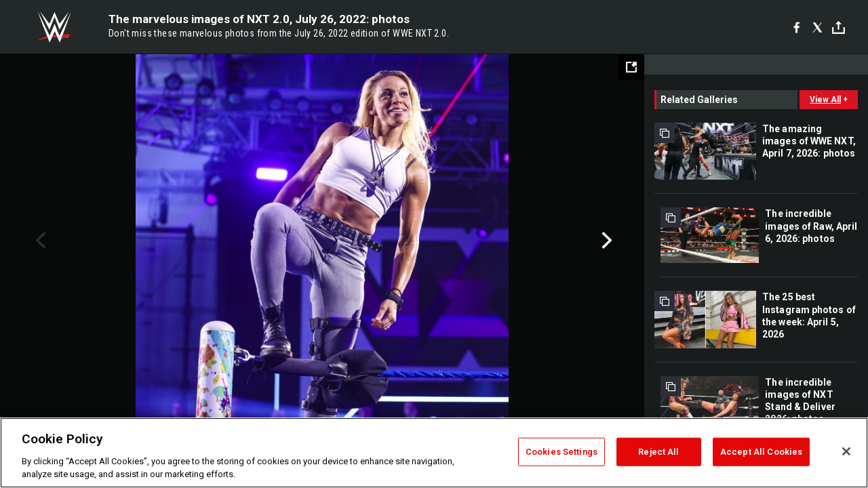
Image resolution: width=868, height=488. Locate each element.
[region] (434, 453)
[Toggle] (839, 27)
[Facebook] (796, 27)
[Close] (846, 451)
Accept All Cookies (761, 452)
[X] (817, 27)
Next (605, 241)
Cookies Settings (561, 452)
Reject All (658, 452)
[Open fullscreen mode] (631, 67)
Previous (39, 241)
